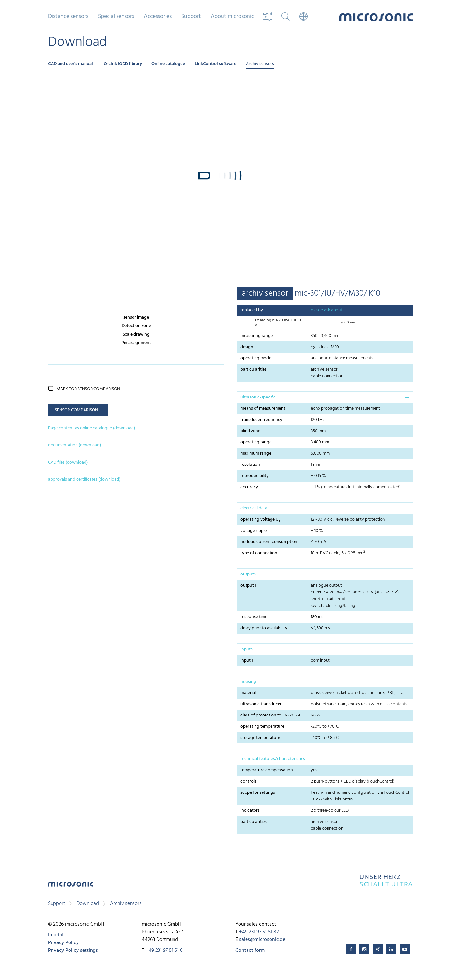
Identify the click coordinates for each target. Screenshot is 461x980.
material (248, 693)
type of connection (259, 553)
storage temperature (260, 738)
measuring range (257, 336)
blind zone (250, 431)
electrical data (254, 508)
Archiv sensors (260, 64)
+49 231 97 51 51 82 (259, 932)
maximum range (256, 453)
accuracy (249, 487)
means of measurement (263, 409)
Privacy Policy (63, 943)
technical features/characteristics (273, 759)
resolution (250, 465)
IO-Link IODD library (122, 64)
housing (248, 682)
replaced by (252, 310)
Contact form (250, 951)
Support (191, 17)
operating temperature (262, 727)
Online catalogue (168, 64)
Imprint (56, 935)
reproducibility (255, 476)
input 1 (247, 661)
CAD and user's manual (70, 64)
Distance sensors (68, 17)
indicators (250, 811)
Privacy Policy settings (73, 951)
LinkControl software (215, 64)
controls (248, 781)
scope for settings (258, 793)
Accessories (158, 17)
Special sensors (116, 17)
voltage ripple (254, 531)
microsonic (71, 886)
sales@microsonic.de (262, 940)
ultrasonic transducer (261, 704)
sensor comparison (76, 410)
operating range (256, 442)
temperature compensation (267, 770)
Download (88, 904)
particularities (254, 369)
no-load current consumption (269, 542)
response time (254, 617)
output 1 (248, 586)
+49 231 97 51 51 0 (164, 951)
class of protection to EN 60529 (270, 715)
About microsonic (232, 17)
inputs (247, 649)
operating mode (256, 358)
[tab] (325, 397)
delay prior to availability (264, 628)
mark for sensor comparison (88, 389)
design (247, 347)
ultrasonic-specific (258, 397)
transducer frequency (261, 420)
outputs (248, 574)
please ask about (327, 310)
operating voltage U (260, 520)
